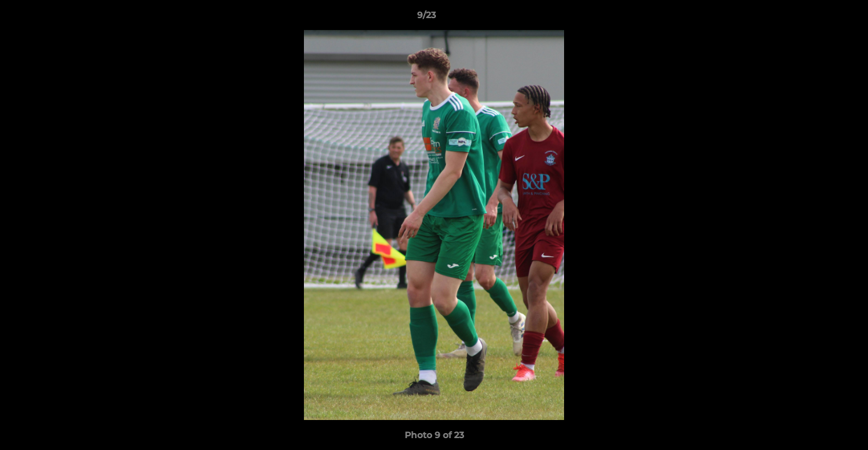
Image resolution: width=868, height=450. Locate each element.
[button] (815, 18)
